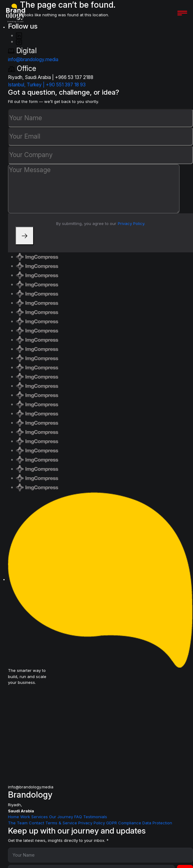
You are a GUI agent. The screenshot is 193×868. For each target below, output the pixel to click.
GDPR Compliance (124, 823)
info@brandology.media (33, 59)
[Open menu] (182, 13)
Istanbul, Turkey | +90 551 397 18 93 (47, 85)
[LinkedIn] (19, 35)
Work (26, 817)
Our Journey (62, 817)
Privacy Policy (92, 823)
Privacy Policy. (131, 223)
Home (14, 817)
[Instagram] (19, 41)
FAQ (79, 817)
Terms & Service (62, 823)
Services (40, 817)
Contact (37, 823)
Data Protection (157, 823)
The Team (18, 823)
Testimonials (95, 817)
